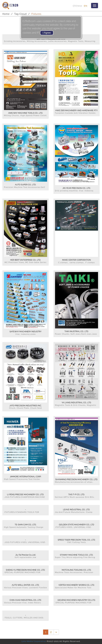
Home (6, 14)
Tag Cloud (20, 14)
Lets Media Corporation (34, 641)
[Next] (56, 632)
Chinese (77, 6)
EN (86, 6)
